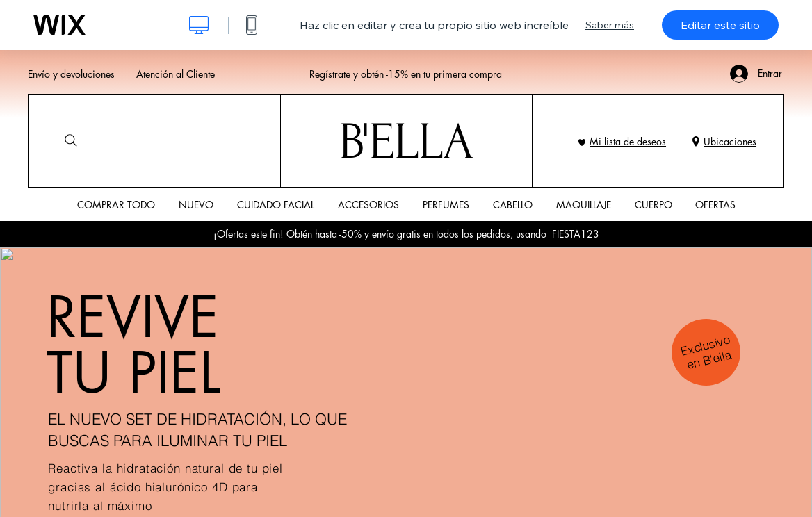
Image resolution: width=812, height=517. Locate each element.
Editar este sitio (720, 25)
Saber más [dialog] (610, 25)
